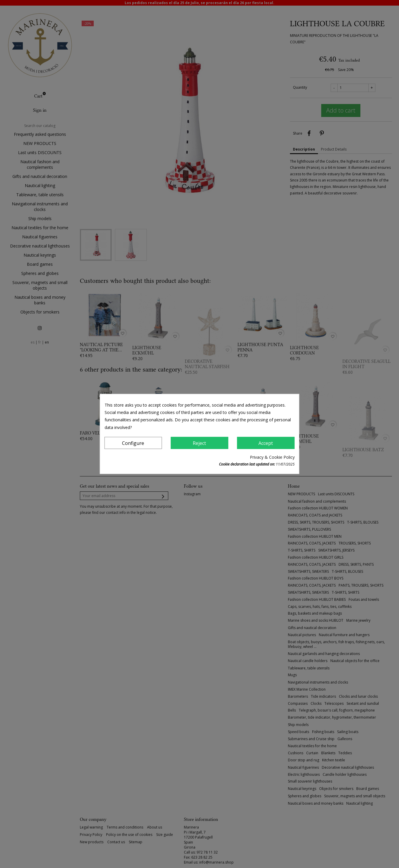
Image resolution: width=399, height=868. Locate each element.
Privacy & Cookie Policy (272, 457)
